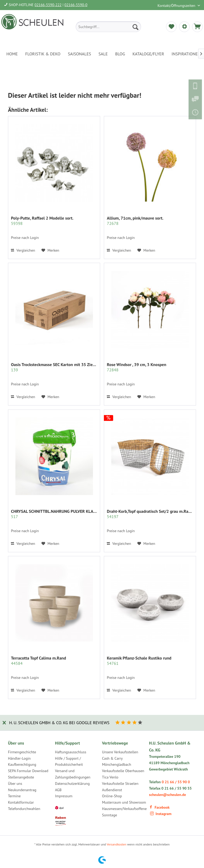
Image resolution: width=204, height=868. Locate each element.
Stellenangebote (21, 777)
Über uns (15, 784)
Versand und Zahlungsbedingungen (73, 774)
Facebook (159, 807)
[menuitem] (108, 27)
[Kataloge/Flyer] (148, 54)
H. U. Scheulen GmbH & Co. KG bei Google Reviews (59, 723)
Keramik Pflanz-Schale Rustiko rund (139, 661)
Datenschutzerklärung (72, 784)
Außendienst (112, 790)
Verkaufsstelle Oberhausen (123, 771)
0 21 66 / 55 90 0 (176, 782)
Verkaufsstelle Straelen (120, 784)
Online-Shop (112, 796)
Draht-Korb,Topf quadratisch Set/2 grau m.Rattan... (150, 514)
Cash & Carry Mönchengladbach (117, 762)
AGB (58, 790)
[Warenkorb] (197, 27)
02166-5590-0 (76, 5)
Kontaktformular (21, 802)
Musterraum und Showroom (124, 802)
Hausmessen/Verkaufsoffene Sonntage (124, 812)
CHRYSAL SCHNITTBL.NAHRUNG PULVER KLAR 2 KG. (54, 514)
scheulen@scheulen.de (167, 795)
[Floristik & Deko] (43, 54)
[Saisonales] (79, 54)
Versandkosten (117, 844)
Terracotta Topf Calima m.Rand (38, 661)
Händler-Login (19, 758)
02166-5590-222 (48, 5)
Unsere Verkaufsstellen (120, 752)
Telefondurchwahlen (24, 809)
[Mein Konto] (184, 27)
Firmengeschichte (22, 752)
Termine (14, 796)
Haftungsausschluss (71, 752)
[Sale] (103, 54)
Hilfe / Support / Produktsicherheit (69, 762)
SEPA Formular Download (28, 771)
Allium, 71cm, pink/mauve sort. (135, 221)
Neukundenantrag (22, 790)
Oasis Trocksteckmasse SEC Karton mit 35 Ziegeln (54, 367)
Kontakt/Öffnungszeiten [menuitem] (177, 6)
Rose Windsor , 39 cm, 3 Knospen (137, 367)
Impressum (64, 796)
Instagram (161, 814)
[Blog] (120, 54)
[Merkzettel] (171, 27)
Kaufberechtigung (22, 764)
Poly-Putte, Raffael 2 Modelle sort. (42, 221)
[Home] (12, 54)
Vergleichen (23, 250)
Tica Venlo (110, 777)
